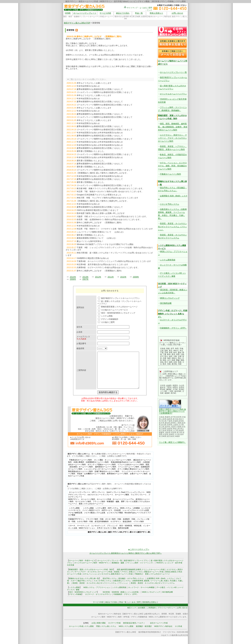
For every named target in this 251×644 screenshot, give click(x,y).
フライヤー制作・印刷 (95, 526)
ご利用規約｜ (152, 615)
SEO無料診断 (166, 303)
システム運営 (101, 515)
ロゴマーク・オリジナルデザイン (98, 601)
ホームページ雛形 (122, 502)
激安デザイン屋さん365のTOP (77, 23)
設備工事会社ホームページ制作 (107, 479)
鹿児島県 (170, 436)
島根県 (181, 431)
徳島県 (168, 432)
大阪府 (173, 427)
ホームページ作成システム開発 (81, 633)
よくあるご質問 (134, 609)
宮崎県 (164, 436)
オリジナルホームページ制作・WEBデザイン (92, 570)
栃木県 (162, 423)
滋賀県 (170, 429)
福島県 (170, 419)
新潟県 (164, 425)
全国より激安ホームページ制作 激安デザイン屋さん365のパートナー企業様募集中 (172, 411)
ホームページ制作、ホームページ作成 (96, 506)
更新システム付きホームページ (91, 511)
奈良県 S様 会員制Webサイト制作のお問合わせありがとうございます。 (109, 220)
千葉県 (170, 421)
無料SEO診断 (123, 535)
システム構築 (88, 515)
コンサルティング (98, 533)
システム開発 (74, 515)
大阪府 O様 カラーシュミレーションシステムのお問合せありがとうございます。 (112, 216)
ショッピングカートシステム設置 (136, 517)
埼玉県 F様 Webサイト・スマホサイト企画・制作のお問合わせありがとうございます (115, 229)
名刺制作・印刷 (129, 526)
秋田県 (179, 417)
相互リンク (132, 615)
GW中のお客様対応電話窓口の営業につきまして (98, 210)
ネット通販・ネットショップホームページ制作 (113, 467)
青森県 (167, 417)
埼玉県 (164, 421)
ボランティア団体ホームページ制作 (102, 472)
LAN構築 (136, 515)
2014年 (73, 277)
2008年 (73, 279)
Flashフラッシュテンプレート (133, 499)
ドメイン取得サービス (91, 517)
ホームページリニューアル (123, 506)
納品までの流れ (123, 13)
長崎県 (171, 434)
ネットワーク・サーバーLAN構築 (141, 595)
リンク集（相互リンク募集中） (172, 442)
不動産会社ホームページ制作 (80, 467)
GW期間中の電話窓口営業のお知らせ (93, 258)
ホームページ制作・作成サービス (82, 568)
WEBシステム (126, 515)
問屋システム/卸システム (106, 633)
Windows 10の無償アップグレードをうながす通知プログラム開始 (105, 244)
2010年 (123, 277)
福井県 (167, 427)
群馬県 (181, 421)
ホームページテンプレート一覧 (173, 72)
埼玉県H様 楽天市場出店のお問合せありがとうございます (102, 264)
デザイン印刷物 (75, 601)
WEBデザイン (74, 506)
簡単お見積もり (156, 13)
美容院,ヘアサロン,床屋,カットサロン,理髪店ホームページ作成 (139, 579)
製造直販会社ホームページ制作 (81, 479)
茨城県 (175, 421)
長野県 (170, 425)
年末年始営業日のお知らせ (88, 86)
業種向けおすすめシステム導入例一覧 (84, 586)
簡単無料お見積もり (150, 609)
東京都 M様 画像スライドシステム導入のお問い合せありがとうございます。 (110, 188)
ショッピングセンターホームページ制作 (100, 476)
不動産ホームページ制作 (170, 174)
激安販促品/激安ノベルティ (134, 630)
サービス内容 (105, 13)
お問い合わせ (177, 13)
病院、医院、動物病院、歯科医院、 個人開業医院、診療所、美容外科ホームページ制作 (173, 127)
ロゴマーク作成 (114, 630)
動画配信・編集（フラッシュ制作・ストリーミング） (133, 570)
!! (172, 413)
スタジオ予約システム (170, 204)
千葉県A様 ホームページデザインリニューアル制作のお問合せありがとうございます (114, 261)
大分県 (177, 434)
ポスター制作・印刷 (113, 526)
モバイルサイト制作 (83, 509)
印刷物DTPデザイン (76, 526)
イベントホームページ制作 (129, 474)
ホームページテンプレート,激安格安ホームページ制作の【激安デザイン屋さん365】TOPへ (126, 560)
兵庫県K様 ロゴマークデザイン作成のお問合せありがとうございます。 (108, 268)
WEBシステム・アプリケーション (97, 595)
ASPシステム (113, 515)
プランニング (112, 533)
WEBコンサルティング (170, 298)
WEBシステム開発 (126, 633)
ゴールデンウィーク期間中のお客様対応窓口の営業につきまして (105, 92)
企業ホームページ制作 (139, 481)
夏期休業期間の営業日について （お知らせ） (97, 238)
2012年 (98, 277)
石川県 (181, 425)
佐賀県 (166, 434)
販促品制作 (127, 529)
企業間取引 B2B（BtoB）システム (160, 586)
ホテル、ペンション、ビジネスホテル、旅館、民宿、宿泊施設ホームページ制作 (172, 166)
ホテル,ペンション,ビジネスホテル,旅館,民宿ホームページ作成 (108, 581)
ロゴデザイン (116, 529)
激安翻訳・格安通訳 (144, 633)
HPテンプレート (98, 499)
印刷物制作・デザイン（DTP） (173, 328)
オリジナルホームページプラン (173, 94)
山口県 (175, 431)
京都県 (179, 427)
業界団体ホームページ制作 (117, 481)
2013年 (86, 277)
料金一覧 (139, 13)
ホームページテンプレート (85, 13)
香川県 (179, 432)
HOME (68, 13)
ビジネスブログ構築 (115, 520)
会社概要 (142, 615)
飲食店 (168, 579)
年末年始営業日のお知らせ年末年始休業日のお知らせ (100, 133)
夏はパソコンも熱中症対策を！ (90, 241)
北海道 (162, 417)
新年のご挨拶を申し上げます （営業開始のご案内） (100, 223)
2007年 (86, 279)
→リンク (149, 10)
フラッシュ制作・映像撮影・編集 (106, 509)
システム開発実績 (168, 260)
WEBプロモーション (87, 535)
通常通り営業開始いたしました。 (91, 151)
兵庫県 (164, 429)
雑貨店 (174, 579)
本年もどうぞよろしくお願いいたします (94, 83)
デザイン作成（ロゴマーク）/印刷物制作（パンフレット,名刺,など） (173, 314)
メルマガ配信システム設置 (95, 520)
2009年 (136, 277)
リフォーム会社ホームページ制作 (131, 472)
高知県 (174, 432)
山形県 (164, 419)
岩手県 (173, 417)
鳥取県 (170, 431)
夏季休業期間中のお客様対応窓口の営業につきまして (100, 89)
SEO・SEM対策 (126, 533)
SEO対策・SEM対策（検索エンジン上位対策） (121, 599)
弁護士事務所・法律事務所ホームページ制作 (91, 469)
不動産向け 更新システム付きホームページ (152, 581)
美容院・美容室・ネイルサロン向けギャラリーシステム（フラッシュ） (172, 227)
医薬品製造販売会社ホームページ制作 (126, 469)
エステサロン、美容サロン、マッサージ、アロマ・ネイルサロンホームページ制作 (172, 138)
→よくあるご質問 (145, 8)
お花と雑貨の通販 (99, 630)
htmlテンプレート (114, 499)
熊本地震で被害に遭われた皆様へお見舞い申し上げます (101, 213)
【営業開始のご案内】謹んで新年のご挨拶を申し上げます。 (103, 173)
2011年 (111, 277)
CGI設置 (117, 517)
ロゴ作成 (178, 633)
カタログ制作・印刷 (85, 529)
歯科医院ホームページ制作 (106, 474)
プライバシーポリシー (166, 615)
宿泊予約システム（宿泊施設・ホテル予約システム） (123, 586)
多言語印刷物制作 (102, 529)
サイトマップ (131, 8)
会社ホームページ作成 (159, 630)
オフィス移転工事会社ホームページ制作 (133, 476)
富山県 (162, 427)
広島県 (164, 431)
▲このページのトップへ (139, 556)
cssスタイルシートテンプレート (100, 502)
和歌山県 (176, 429)
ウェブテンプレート (139, 502)
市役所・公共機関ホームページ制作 (91, 481)
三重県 (179, 423)
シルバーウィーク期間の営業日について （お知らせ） (101, 232)
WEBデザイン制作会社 (163, 633)
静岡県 (173, 423)
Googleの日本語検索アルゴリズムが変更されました (99, 195)
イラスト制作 (139, 529)
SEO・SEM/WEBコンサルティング (83, 599)
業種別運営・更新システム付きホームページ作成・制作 (91, 577)
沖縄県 (177, 436)
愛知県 (167, 423)
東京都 (175, 419)
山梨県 (175, 425)
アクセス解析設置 (75, 520)
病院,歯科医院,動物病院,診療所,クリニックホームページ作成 (141, 577)
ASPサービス (107, 517)
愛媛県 (162, 432)
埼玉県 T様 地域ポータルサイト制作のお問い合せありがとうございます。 (110, 192)
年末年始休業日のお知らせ (88, 204)
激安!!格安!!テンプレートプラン (136, 568)
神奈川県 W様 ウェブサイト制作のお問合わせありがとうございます (107, 198)
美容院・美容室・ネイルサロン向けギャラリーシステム (153, 590)
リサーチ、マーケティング (79, 533)
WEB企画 (138, 533)
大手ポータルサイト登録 (107, 535)
